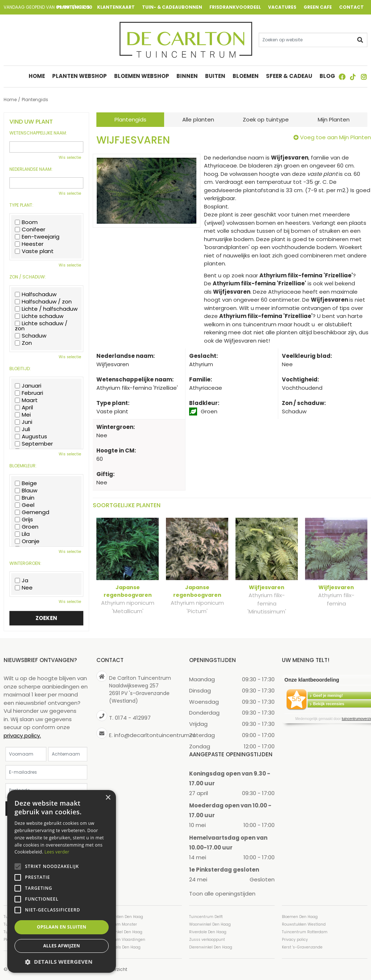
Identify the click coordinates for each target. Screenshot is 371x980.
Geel (25, 505)
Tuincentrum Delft (206, 916)
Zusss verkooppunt (207, 939)
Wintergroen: (25, 563)
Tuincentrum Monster (117, 924)
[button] (62, 962)
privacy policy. (22, 735)
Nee (24, 588)
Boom (26, 222)
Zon (23, 343)
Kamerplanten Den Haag (120, 916)
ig (364, 77)
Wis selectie (70, 158)
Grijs (24, 520)
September (34, 444)
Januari (28, 386)
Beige (26, 483)
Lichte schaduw (39, 316)
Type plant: (21, 205)
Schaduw (31, 336)
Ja (22, 580)
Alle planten (198, 119)
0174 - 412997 (133, 718)
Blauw (26, 491)
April (24, 408)
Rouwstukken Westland (304, 924)
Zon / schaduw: (28, 277)
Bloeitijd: (20, 369)
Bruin (25, 498)
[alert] (62, 881)
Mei (23, 415)
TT (353, 77)
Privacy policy (295, 939)
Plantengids (130, 119)
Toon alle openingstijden (222, 894)
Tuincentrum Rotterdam (305, 932)
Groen (27, 527)
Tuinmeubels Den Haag (118, 947)
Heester (29, 244)
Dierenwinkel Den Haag (211, 947)
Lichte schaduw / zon (41, 326)
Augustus (31, 437)
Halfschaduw (36, 294)
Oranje (27, 541)
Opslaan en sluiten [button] (62, 927)
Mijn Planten (334, 119)
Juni (24, 422)
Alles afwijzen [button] (62, 946)
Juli (22, 429)
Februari (29, 393)
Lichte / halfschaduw (46, 309)
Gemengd (32, 512)
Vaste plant (34, 251)
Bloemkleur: (23, 466)
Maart (26, 400)
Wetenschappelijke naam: (38, 133)
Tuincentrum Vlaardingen (121, 939)
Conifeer (30, 230)
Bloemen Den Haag (300, 916)
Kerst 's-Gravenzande (302, 947)
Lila (22, 534)
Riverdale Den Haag (208, 932)
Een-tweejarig (37, 237)
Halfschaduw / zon (43, 302)
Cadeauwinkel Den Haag (119, 932)
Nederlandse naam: (31, 169)
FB (342, 77)
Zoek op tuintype (266, 119)
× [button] (108, 798)
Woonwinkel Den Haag (210, 924)
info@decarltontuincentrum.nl (155, 735)
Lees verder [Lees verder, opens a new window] (57, 852)
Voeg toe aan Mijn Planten (335, 137)
